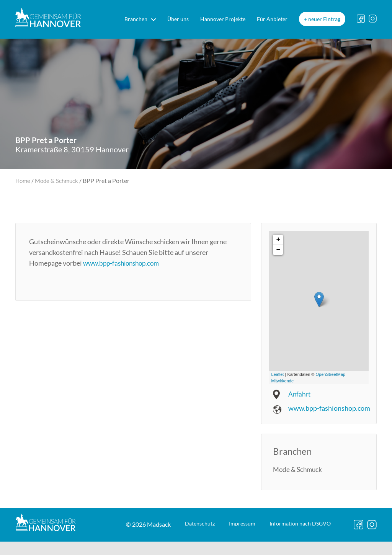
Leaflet (277, 374)
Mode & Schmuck (59, 180)
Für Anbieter (272, 19)
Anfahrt (300, 394)
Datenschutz (123, 546)
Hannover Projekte (223, 19)
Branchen (136, 19)
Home (23, 180)
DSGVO (249, 546)
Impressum (177, 546)
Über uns (178, 19)
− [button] (278, 250)
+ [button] (278, 240)
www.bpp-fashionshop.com (124, 263)
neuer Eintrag (324, 19)
